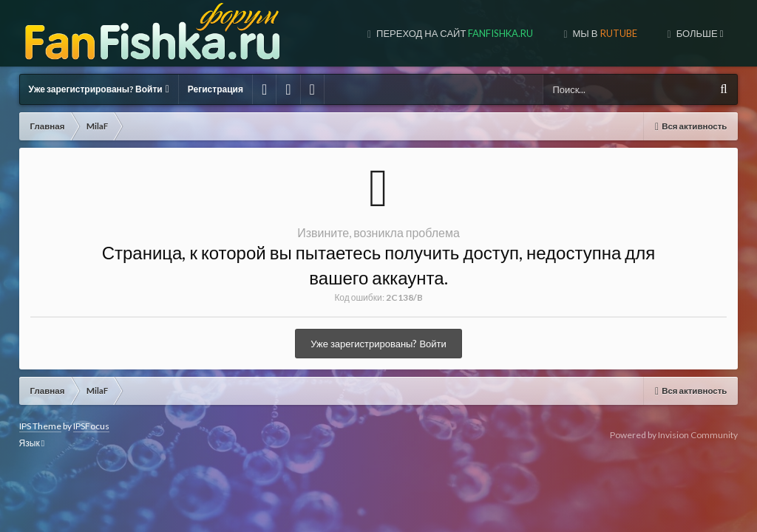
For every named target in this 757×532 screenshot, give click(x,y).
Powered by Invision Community (674, 435)
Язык (32, 443)
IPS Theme (40, 426)
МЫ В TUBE (607, 33)
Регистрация (215, 89)
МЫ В (500, 33)
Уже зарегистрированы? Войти (99, 89)
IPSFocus (91, 426)
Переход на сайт (350, 33)
